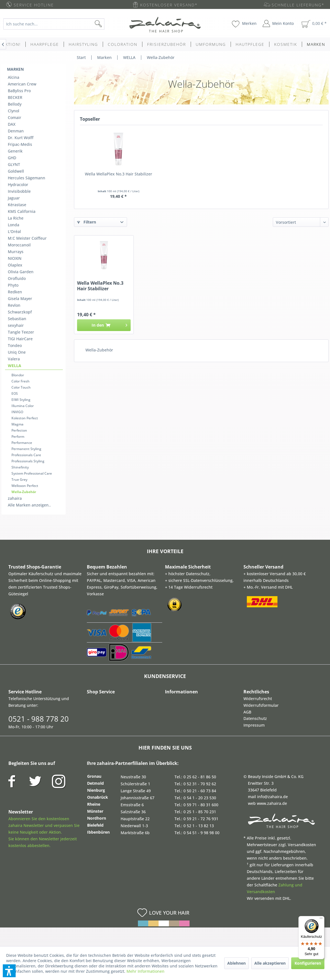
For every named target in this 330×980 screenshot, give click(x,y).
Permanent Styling (26, 449)
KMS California (22, 211)
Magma (17, 424)
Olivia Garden (21, 272)
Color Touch (21, 387)
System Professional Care (32, 473)
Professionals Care (26, 455)
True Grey (19, 480)
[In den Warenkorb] (104, 325)
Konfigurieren (308, 963)
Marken (15, 69)
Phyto (13, 285)
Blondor (18, 375)
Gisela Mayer (20, 298)
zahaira (15, 498)
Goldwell (16, 171)
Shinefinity (20, 467)
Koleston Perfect (25, 418)
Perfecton (19, 430)
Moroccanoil (19, 245)
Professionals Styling (28, 461)
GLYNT (14, 164)
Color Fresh (21, 381)
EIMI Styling (21, 400)
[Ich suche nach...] (54, 24)
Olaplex (15, 265)
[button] (9, 971)
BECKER (15, 97)
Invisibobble (19, 191)
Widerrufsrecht (258, 699)
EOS (15, 393)
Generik (15, 151)
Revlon (14, 305)
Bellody (15, 104)
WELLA (15, 366)
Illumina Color (23, 406)
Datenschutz (255, 718)
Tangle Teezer (21, 332)
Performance (22, 443)
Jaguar (14, 198)
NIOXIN (15, 258)
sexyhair (16, 325)
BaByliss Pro (19, 91)
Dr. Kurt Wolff (21, 138)
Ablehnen (236, 963)
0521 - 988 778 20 (39, 719)
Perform (18, 437)
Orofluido (17, 278)
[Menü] (321, 919)
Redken (15, 292)
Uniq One (17, 352)
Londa (14, 225)
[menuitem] (58, 24)
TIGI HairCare (20, 339)
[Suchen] (107, 24)
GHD (12, 158)
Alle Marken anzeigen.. (29, 505)
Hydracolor (18, 185)
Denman (16, 131)
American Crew (22, 84)
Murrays (16, 252)
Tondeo (15, 345)
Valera (14, 359)
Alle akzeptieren (270, 963)
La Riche (16, 218)
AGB (247, 712)
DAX (12, 124)
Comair (15, 117)
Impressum (254, 725)
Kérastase (17, 205)
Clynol (14, 111)
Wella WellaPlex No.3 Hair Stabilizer (119, 174)
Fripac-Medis (20, 144)
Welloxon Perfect (25, 486)
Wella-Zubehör (24, 492)
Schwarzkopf (20, 312)
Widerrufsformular (261, 705)
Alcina (14, 77)
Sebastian (17, 319)
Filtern (87, 222)
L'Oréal (14, 231)
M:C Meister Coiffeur (27, 238)
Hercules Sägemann (27, 178)
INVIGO (17, 412)
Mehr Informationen (145, 971)
